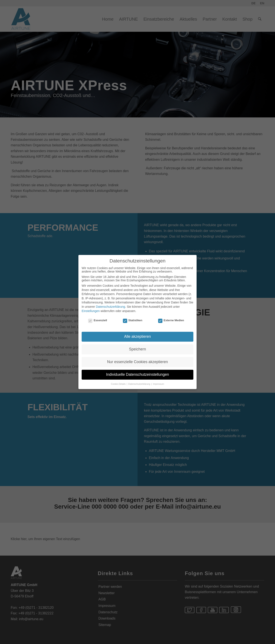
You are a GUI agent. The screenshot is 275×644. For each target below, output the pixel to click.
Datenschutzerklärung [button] (140, 380)
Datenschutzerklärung (110, 303)
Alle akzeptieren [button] (138, 333)
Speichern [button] (138, 346)
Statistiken (133, 317)
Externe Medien (171, 317)
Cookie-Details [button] (118, 380)
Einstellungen (91, 308)
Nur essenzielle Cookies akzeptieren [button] (137, 359)
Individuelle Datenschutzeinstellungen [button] (138, 371)
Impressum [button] (159, 380)
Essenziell (98, 317)
